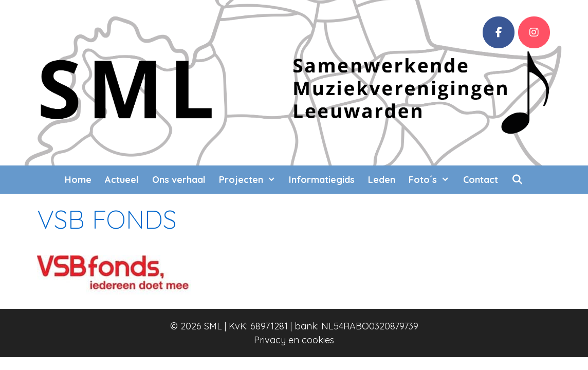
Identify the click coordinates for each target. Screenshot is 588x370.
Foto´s (432, 180)
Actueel (122, 180)
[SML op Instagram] (534, 32)
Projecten (251, 180)
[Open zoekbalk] (517, 180)
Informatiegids (322, 180)
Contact (481, 180)
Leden (382, 180)
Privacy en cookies (294, 340)
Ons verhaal (179, 180)
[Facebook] (499, 32)
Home (78, 180)
